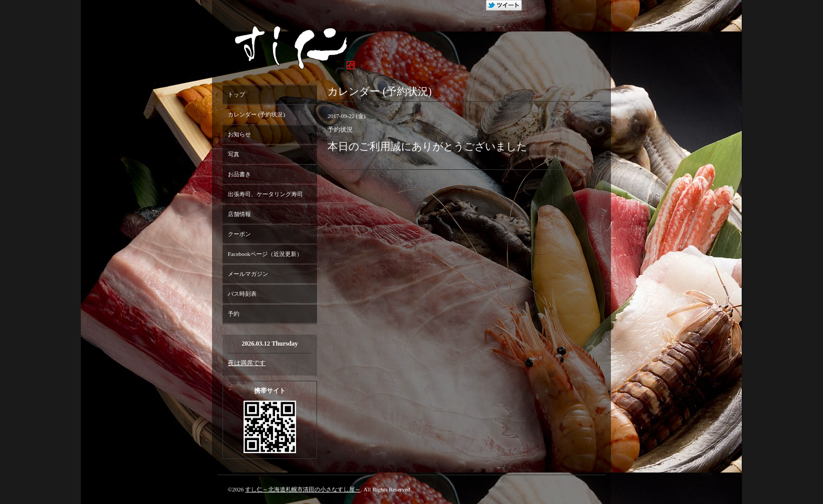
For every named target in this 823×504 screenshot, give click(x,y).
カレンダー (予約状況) (256, 114)
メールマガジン (248, 274)
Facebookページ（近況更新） (265, 254)
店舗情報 (239, 214)
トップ (236, 94)
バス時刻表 (242, 294)
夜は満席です (247, 363)
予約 (234, 314)
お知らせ (239, 134)
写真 (234, 154)
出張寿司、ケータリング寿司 (265, 194)
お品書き (239, 174)
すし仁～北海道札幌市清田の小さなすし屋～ (303, 489)
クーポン (239, 234)
